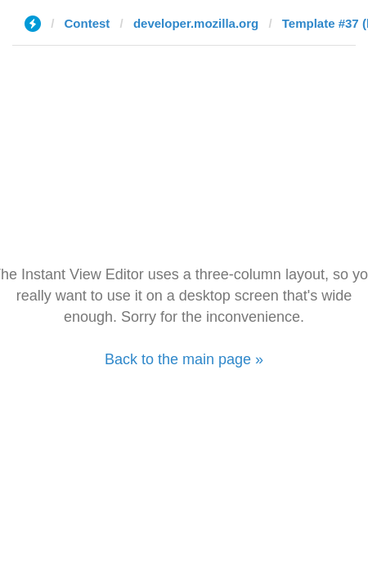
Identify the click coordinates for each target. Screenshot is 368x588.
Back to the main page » (184, 359)
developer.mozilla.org (196, 23)
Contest (88, 23)
